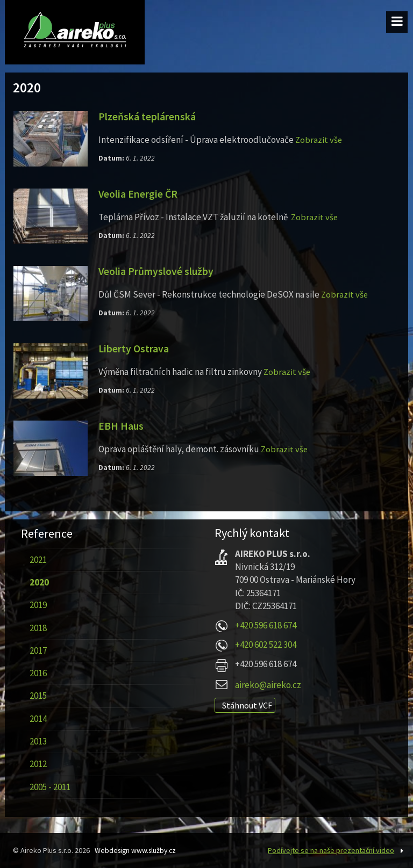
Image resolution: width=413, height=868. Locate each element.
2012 (38, 764)
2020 (39, 582)
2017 (38, 650)
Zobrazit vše (319, 140)
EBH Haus (121, 426)
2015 (38, 696)
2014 (38, 719)
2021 (38, 560)
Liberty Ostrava (134, 349)
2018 (38, 628)
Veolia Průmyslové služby (157, 271)
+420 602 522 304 (266, 645)
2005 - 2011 (49, 787)
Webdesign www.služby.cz (137, 850)
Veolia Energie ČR (138, 194)
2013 (38, 741)
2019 (38, 605)
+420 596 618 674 (266, 625)
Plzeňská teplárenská (147, 117)
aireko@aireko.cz (268, 685)
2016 (38, 673)
